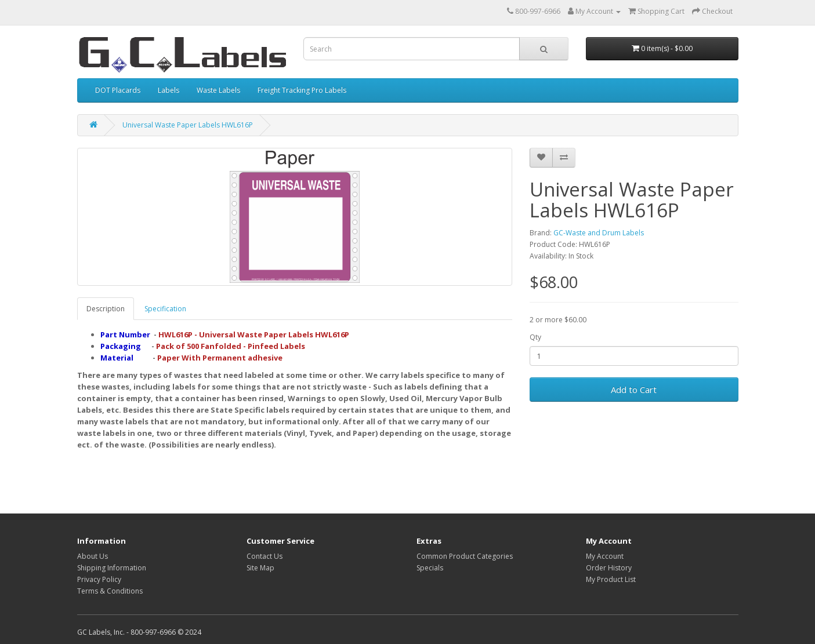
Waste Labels (218, 90)
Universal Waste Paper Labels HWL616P (188, 125)
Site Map (260, 568)
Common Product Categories (465, 556)
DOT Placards (118, 90)
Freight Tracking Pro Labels (302, 90)
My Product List (611, 579)
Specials (430, 568)
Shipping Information (112, 568)
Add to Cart (634, 390)
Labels (169, 90)
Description (106, 309)
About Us (93, 556)
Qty (535, 337)
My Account (605, 556)
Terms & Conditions (110, 591)
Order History (609, 568)
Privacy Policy (99, 579)
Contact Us (265, 556)
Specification (165, 309)
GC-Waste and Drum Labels (599, 233)
